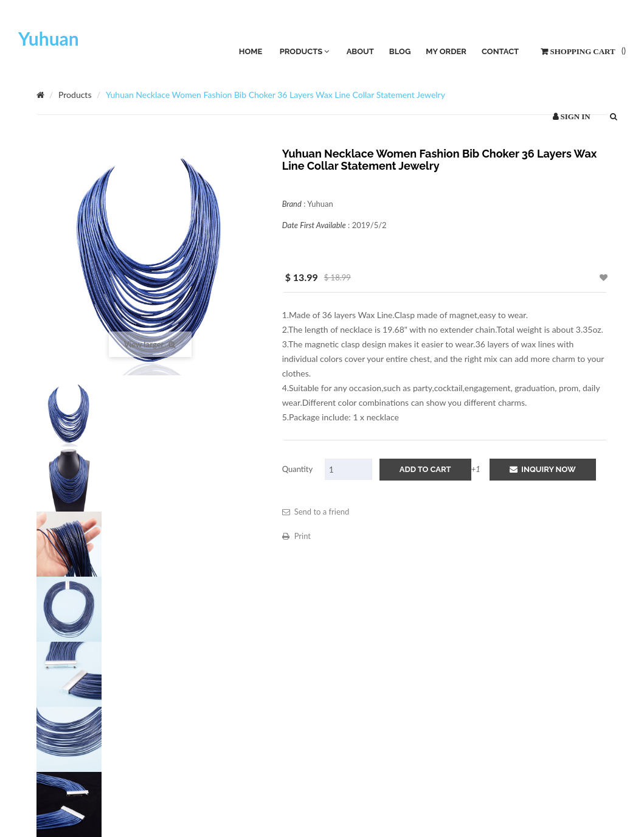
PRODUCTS (305, 51)
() (623, 50)
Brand (292, 204)
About (360, 51)
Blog (400, 51)
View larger (150, 344)
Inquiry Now (543, 469)
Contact (500, 51)
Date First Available (314, 225)
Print (296, 536)
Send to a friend (316, 512)
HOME (251, 51)
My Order (446, 51)
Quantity (298, 469)
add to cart (425, 469)
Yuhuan (49, 38)
